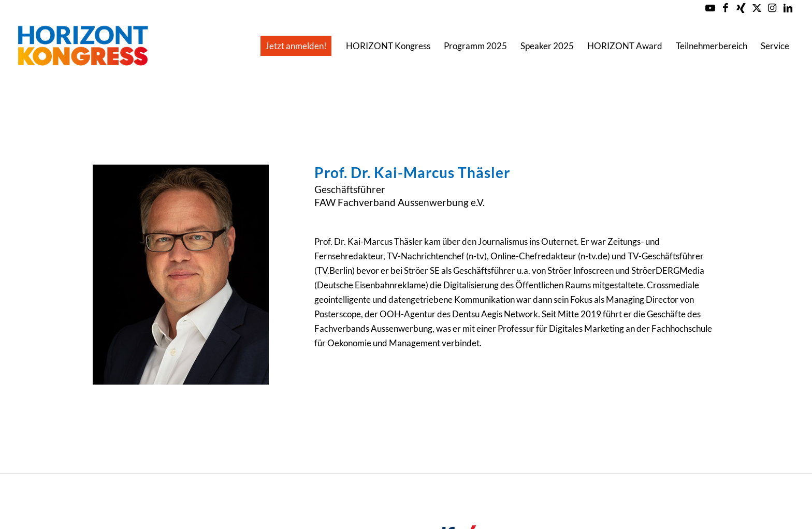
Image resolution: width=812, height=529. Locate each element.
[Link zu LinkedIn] (788, 8)
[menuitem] (296, 46)
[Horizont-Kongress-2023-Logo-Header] (83, 46)
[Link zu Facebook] (726, 8)
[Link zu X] (757, 8)
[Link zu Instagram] (772, 8)
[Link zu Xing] (741, 8)
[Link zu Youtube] (710, 8)
